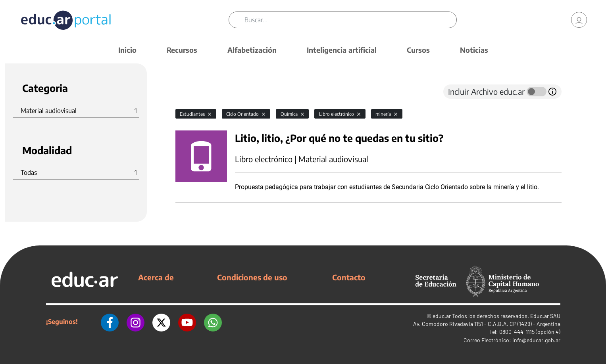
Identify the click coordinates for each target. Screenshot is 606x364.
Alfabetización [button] (252, 50)
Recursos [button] (182, 50)
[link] (579, 20)
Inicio (127, 50)
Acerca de (156, 277)
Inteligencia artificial (342, 50)
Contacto (349, 277)
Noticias (474, 50)
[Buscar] (350, 20)
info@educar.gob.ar (536, 340)
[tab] (191, 92)
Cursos (418, 50)
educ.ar (442, 316)
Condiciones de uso (252, 277)
